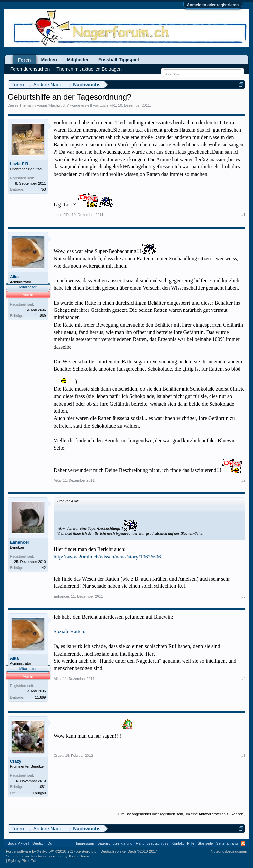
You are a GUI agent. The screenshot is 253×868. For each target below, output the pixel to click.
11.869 (41, 316)
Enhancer (20, 542)
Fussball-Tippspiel (119, 60)
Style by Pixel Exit (22, 861)
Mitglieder (78, 60)
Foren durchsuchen (30, 69)
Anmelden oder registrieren (213, 5)
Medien (49, 60)
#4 (243, 679)
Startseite (205, 843)
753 (43, 189)
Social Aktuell (18, 843)
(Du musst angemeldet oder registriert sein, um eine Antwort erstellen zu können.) (180, 814)
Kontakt (178, 843)
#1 (243, 215)
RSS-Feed (243, 843)
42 (44, 568)
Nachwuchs (59, 105)
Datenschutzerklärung (115, 843)
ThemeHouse (79, 856)
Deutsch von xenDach (129, 851)
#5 (243, 756)
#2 (243, 480)
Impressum (85, 843)
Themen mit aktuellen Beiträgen (89, 69)
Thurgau (39, 793)
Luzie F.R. (108, 105)
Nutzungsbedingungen (229, 851)
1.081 (42, 787)
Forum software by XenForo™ (52, 851)
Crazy (16, 761)
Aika (14, 277)
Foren (25, 60)
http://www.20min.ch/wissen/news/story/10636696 (107, 557)
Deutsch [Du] (43, 843)
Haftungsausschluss (152, 843)
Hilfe (191, 843)
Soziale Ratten (69, 631)
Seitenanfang (227, 843)
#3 (243, 596)
